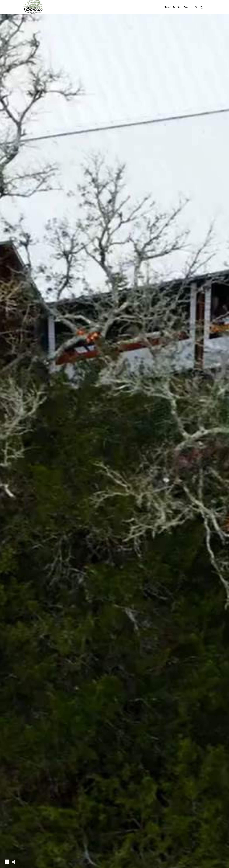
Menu (167, 7)
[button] (7, 862)
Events (188, 7)
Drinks (177, 7)
